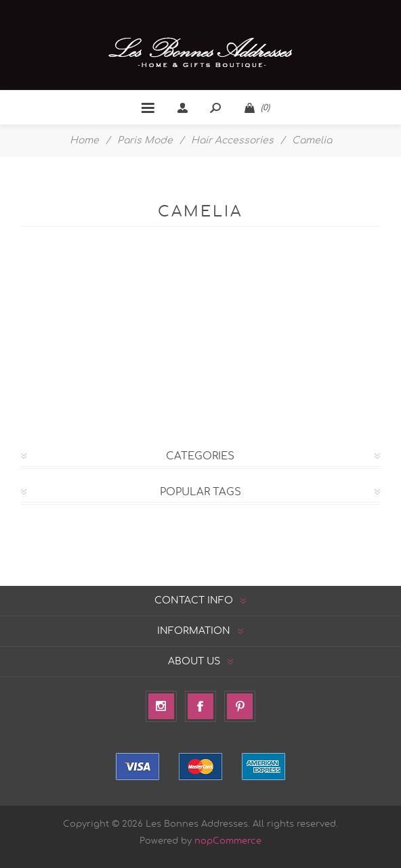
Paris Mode (145, 141)
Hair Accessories (232, 141)
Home (84, 141)
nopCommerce (228, 841)
